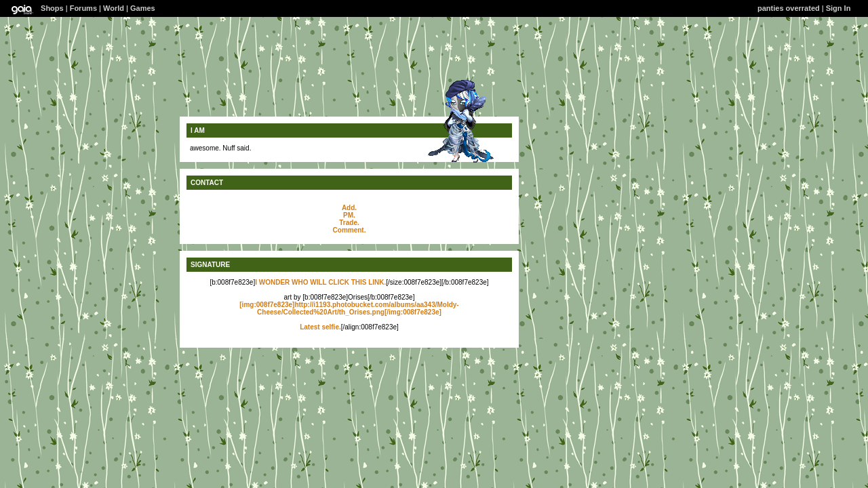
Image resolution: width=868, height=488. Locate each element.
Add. (349, 208)
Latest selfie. (320, 327)
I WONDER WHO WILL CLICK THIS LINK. (320, 282)
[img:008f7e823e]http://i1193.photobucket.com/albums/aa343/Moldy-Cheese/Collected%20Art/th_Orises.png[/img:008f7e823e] (349, 308)
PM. (349, 215)
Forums (83, 8)
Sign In (839, 8)
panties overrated (789, 8)
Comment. (350, 230)
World (114, 8)
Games (143, 8)
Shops (52, 8)
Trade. (349, 223)
